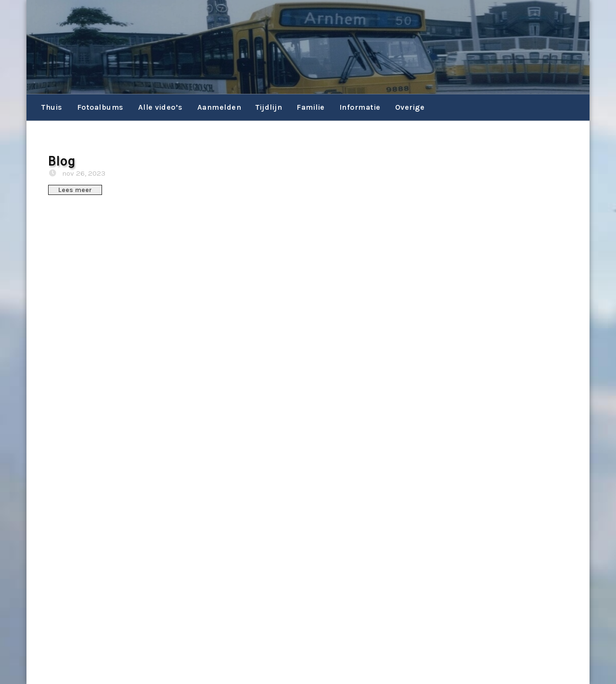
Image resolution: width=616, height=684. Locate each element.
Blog (62, 161)
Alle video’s (160, 107)
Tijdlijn (269, 107)
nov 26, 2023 (83, 173)
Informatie (360, 107)
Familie (311, 107)
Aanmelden (219, 107)
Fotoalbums (100, 107)
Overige (410, 107)
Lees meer (75, 190)
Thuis (52, 107)
